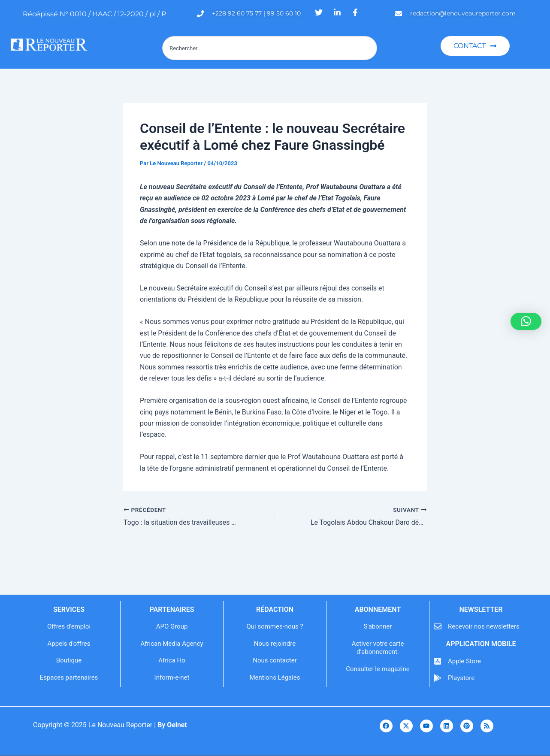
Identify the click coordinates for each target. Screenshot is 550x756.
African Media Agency (172, 644)
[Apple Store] (438, 661)
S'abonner (378, 626)
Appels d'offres (69, 644)
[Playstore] (438, 678)
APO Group (172, 626)
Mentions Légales (275, 677)
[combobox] (270, 48)
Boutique (69, 660)
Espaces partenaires (69, 677)
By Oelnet (172, 725)
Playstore (461, 678)
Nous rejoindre (275, 644)
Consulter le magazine (378, 669)
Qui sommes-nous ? (275, 626)
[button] (526, 321)
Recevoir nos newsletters (484, 626)
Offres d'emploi (69, 626)
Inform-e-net (172, 677)
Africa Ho (172, 660)
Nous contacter (275, 660)
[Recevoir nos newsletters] (438, 626)
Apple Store (464, 661)
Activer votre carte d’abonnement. (378, 648)
